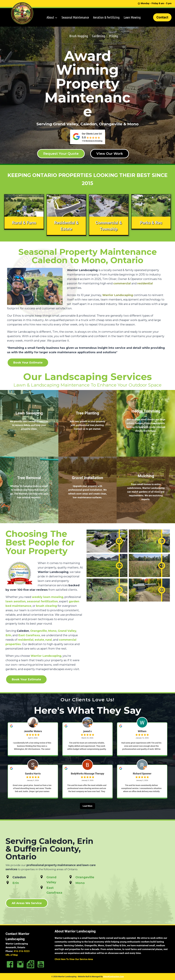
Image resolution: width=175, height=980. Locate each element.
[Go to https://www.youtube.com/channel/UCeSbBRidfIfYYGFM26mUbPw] (41, 964)
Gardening (99, 36)
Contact (162, 17)
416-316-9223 (22, 951)
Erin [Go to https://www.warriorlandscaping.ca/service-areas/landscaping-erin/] (16, 883)
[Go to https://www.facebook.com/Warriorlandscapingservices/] (10, 964)
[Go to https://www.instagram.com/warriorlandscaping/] (20, 964)
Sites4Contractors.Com (114, 977)
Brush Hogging (79, 36)
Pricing (114, 36)
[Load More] (87, 809)
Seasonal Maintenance (75, 17)
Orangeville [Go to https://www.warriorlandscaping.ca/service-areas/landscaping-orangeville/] (85, 877)
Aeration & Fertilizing (106, 17)
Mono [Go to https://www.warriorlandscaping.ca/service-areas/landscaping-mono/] (80, 883)
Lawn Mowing (132, 17)
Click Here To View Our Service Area (74, 959)
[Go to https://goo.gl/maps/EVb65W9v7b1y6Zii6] (31, 964)
